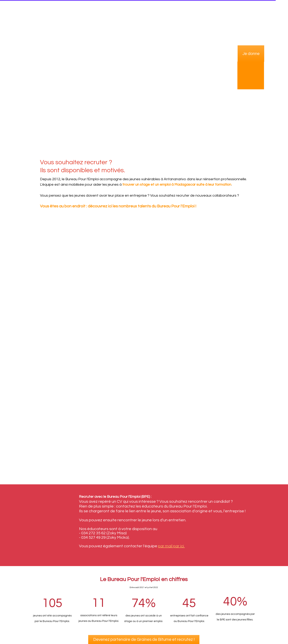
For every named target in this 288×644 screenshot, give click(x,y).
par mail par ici (171, 546)
